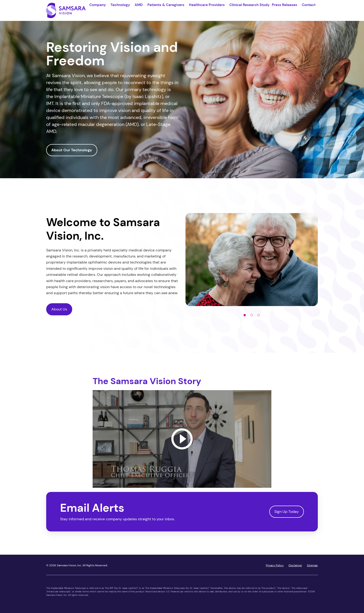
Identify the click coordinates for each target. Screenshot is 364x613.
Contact (309, 5)
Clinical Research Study (249, 5)
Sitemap (312, 568)
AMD (139, 5)
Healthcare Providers (207, 5)
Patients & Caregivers (166, 5)
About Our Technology (72, 153)
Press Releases (284, 5)
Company (98, 5)
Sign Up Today (287, 514)
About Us (59, 311)
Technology (120, 5)
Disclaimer (295, 568)
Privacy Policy (275, 568)
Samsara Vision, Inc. (69, 568)
